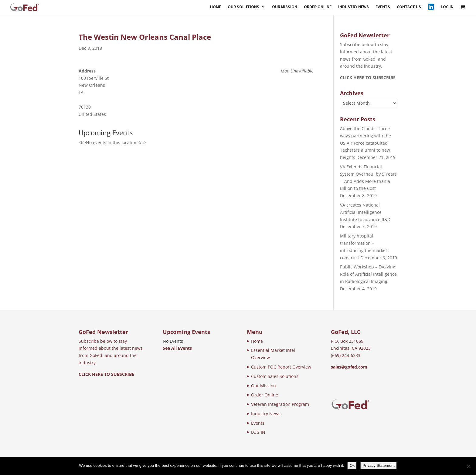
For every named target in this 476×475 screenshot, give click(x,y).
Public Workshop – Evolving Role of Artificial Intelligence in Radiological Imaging (368, 274)
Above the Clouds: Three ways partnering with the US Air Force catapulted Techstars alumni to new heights (365, 143)
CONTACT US (409, 7)
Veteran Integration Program (280, 404)
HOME (216, 7)
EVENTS (383, 7)
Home (257, 341)
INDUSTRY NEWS (354, 7)
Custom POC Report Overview (281, 367)
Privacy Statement (379, 465)
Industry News (266, 414)
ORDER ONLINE (318, 7)
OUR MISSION (285, 7)
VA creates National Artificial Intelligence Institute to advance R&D (365, 212)
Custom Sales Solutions (275, 376)
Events (258, 423)
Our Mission (263, 386)
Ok (352, 465)
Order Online (265, 395)
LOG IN (447, 7)
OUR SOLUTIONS (243, 7)
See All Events (177, 348)
